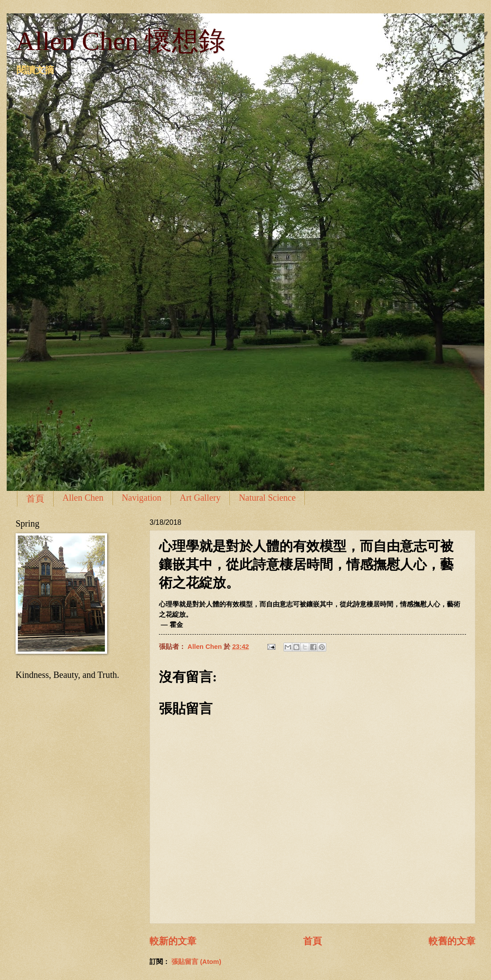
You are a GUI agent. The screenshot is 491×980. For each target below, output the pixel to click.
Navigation (142, 498)
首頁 (35, 498)
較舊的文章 (452, 941)
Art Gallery (200, 498)
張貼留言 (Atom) (196, 962)
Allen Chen (83, 498)
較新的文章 (173, 941)
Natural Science (267, 498)
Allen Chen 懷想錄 (121, 41)
